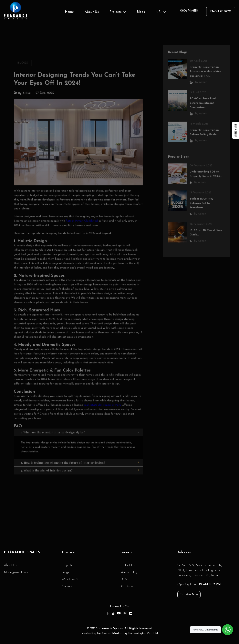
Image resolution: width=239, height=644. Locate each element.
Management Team (17, 572)
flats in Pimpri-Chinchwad (82, 222)
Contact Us (127, 565)
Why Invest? (70, 580)
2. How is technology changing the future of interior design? (80, 457)
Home (69, 12)
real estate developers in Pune (102, 401)
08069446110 (189, 11)
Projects (118, 12)
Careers (67, 587)
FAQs (123, 580)
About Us (92, 12)
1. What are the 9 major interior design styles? (80, 427)
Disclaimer (126, 587)
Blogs (141, 12)
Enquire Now (221, 11)
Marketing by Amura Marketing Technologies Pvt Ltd (120, 634)
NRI (161, 12)
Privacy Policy (128, 572)
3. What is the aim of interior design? (80, 464)
